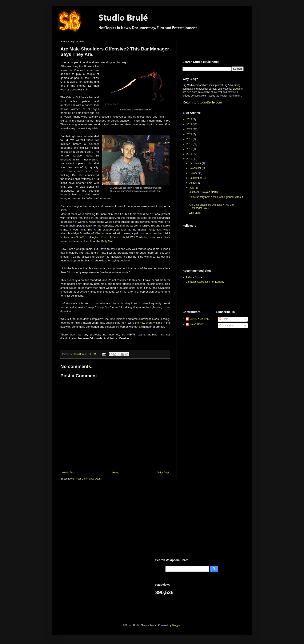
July (192, 188)
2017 (190, 139)
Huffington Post (96, 237)
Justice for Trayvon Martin (203, 192)
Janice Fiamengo (199, 319)
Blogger (176, 625)
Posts (223, 319)
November (196, 168)
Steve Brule (196, 324)
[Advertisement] (207, 46)
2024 (190, 119)
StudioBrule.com (210, 102)
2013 (190, 159)
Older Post (163, 473)
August (194, 183)
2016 (190, 144)
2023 (190, 125)
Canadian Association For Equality (205, 282)
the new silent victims (148, 323)
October (194, 173)
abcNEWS (78, 237)
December (196, 163)
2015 (190, 149)
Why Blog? (195, 213)
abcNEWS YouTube (135, 237)
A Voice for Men (195, 277)
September (196, 178)
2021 (190, 134)
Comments (226, 326)
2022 (190, 129)
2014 (190, 154)
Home (116, 473)
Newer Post (68, 473)
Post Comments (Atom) (89, 479)
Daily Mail (107, 241)
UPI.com (114, 237)
